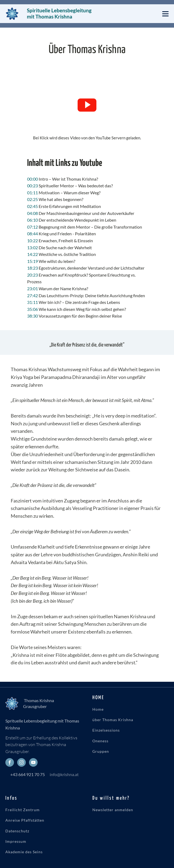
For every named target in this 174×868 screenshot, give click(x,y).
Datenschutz (17, 831)
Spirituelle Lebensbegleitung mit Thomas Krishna (60, 13)
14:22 (32, 254)
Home (98, 709)
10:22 (32, 241)
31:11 (32, 302)
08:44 (32, 234)
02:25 (32, 199)
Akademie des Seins (24, 852)
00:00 (32, 179)
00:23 (32, 186)
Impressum (16, 841)
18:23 (32, 268)
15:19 (32, 261)
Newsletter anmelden (113, 810)
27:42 (32, 295)
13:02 (32, 247)
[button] (87, 105)
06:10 (32, 220)
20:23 (32, 275)
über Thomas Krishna (113, 720)
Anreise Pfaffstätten (25, 820)
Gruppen (101, 751)
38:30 (32, 316)
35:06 (32, 309)
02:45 (32, 206)
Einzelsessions (106, 730)
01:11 (32, 193)
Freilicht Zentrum (23, 810)
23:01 (32, 288)
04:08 (32, 213)
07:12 (32, 227)
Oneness (100, 741)
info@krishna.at (64, 774)
